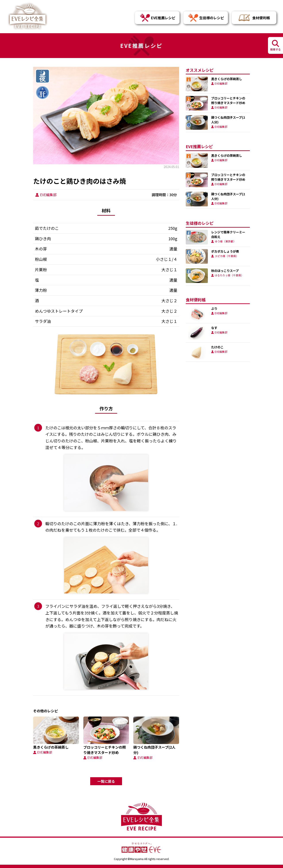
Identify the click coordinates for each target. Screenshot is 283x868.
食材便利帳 (254, 18)
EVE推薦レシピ (157, 18)
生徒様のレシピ (206, 18)
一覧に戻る (106, 781)
